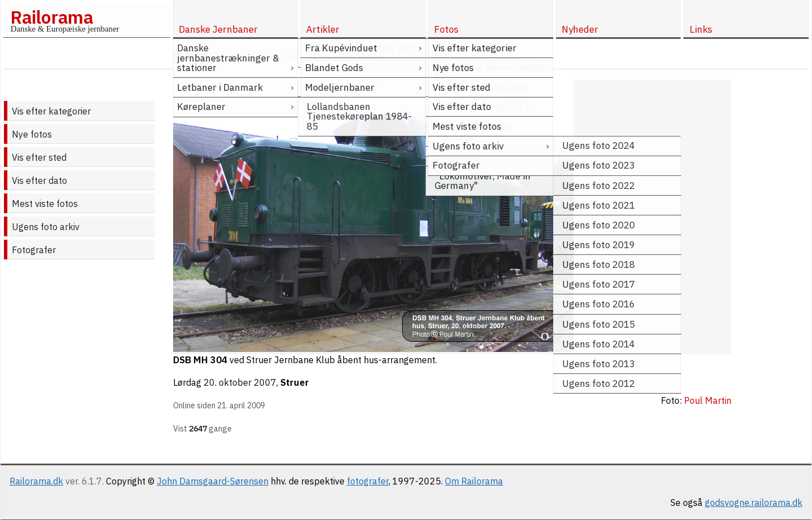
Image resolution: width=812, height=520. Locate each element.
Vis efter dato (39, 180)
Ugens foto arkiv (46, 227)
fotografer (368, 481)
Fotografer (34, 250)
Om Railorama (474, 481)
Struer (295, 382)
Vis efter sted (39, 157)
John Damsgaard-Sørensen (213, 481)
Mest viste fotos (45, 204)
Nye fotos (32, 134)
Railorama (52, 17)
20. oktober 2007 (240, 382)
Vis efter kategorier (51, 111)
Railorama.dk (36, 481)
